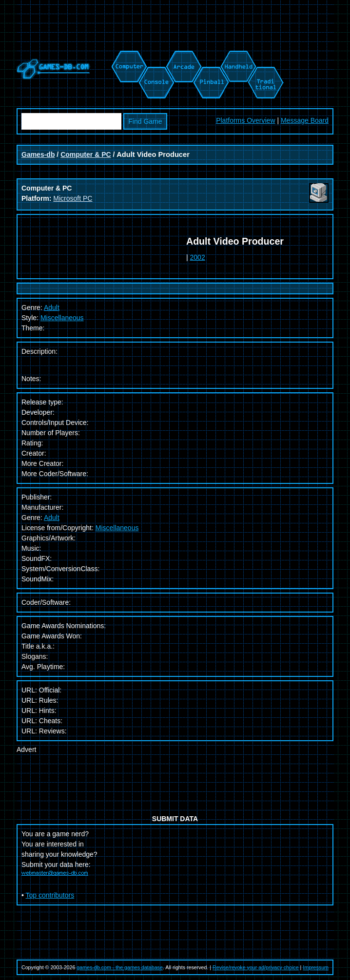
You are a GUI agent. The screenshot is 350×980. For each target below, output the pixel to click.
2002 (198, 257)
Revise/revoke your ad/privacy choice (256, 967)
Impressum (316, 967)
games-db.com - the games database (120, 967)
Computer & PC (86, 154)
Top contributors (50, 895)
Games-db (38, 154)
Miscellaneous (62, 318)
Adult (52, 518)
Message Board (305, 120)
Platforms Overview (245, 120)
